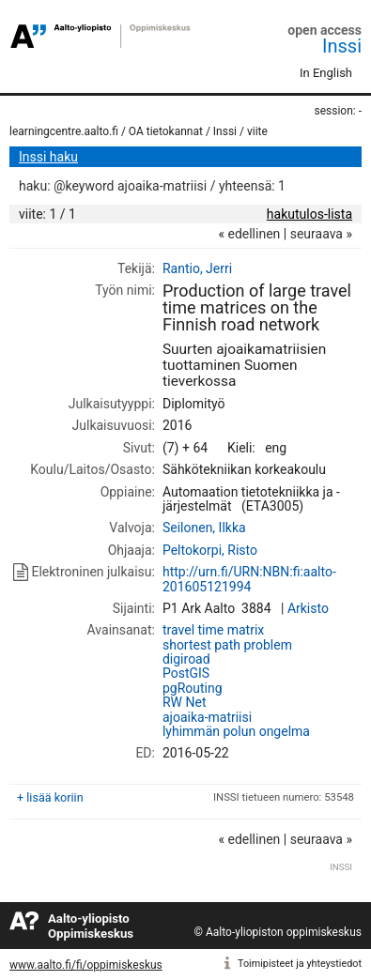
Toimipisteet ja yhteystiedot (300, 964)
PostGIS (186, 673)
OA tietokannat (166, 131)
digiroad (186, 659)
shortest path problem (227, 645)
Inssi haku (48, 157)
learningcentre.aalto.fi (64, 131)
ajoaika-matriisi (207, 717)
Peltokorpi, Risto (210, 550)
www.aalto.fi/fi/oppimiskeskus (86, 965)
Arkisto (308, 608)
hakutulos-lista (309, 214)
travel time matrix (213, 630)
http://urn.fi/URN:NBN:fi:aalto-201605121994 (249, 579)
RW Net (185, 702)
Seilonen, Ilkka (204, 528)
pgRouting (193, 688)
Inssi (342, 46)
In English (326, 73)
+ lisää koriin (50, 797)
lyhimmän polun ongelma (236, 731)
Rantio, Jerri (197, 268)
